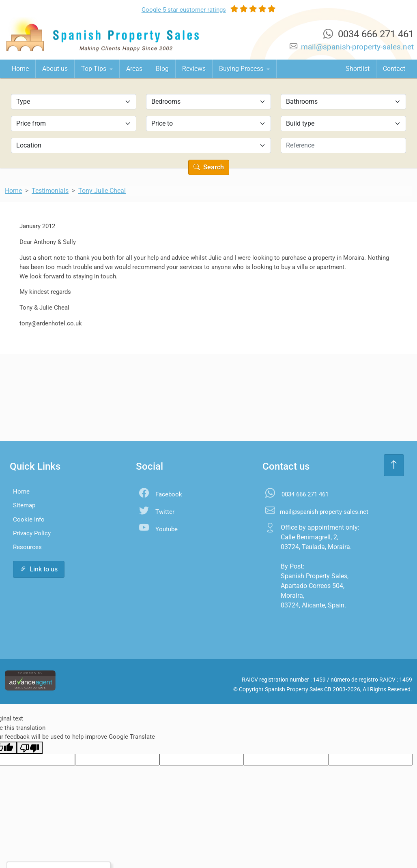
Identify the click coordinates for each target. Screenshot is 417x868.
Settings (81, 846)
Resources (27, 547)
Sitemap (24, 505)
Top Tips (95, 69)
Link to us (39, 569)
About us (55, 69)
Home (20, 69)
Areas (134, 69)
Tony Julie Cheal (102, 191)
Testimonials (50, 191)
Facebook (169, 494)
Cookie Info (29, 520)
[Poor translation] (30, 748)
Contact (394, 69)
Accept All (39, 846)
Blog (162, 69)
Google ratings (184, 10)
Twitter (165, 512)
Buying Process (242, 69)
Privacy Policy (32, 533)
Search (209, 167)
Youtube (167, 529)
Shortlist (358, 69)
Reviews (194, 69)
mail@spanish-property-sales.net (357, 47)
